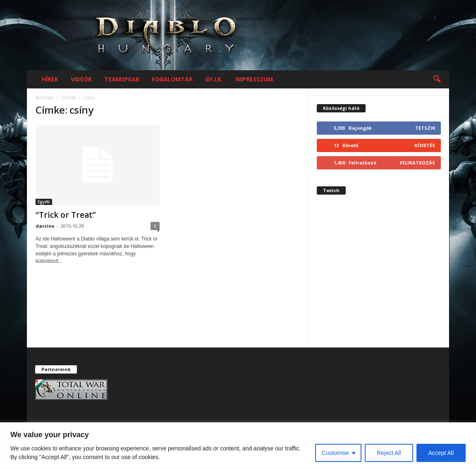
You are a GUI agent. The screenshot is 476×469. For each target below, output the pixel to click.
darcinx (45, 226)
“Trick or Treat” (66, 215)
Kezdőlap (44, 98)
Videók (81, 79)
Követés (425, 145)
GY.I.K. (214, 79)
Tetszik (425, 128)
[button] (437, 79)
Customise (335, 453)
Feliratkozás (417, 163)
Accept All (441, 453)
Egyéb (44, 202)
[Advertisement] (379, 278)
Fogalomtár (172, 79)
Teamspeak (122, 79)
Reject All (389, 453)
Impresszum (254, 79)
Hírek (50, 79)
